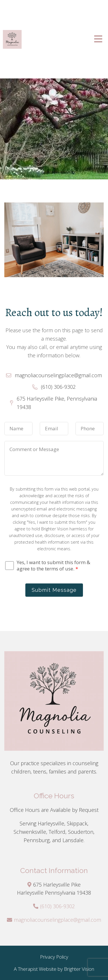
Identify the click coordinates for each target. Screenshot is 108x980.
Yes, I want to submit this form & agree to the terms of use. (53, 566)
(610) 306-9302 (57, 906)
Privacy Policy (54, 957)
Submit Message (54, 590)
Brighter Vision (79, 969)
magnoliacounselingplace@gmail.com (57, 920)
